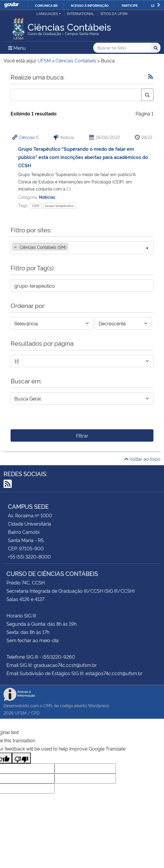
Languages (47, 13)
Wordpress (99, 705)
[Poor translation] (21, 758)
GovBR (11, 5)
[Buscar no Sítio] (122, 48)
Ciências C (29, 137)
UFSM (21, 713)
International (81, 13)
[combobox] (82, 248)
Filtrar (82, 435)
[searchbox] (71, 247)
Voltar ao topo (142, 459)
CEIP (36, 206)
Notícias (47, 197)
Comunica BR (46, 5)
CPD (35, 713)
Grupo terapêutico (59, 206)
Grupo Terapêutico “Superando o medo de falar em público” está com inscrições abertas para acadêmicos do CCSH (83, 157)
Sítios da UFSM (114, 13)
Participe (130, 5)
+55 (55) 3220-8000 (29, 556)
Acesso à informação (90, 5)
